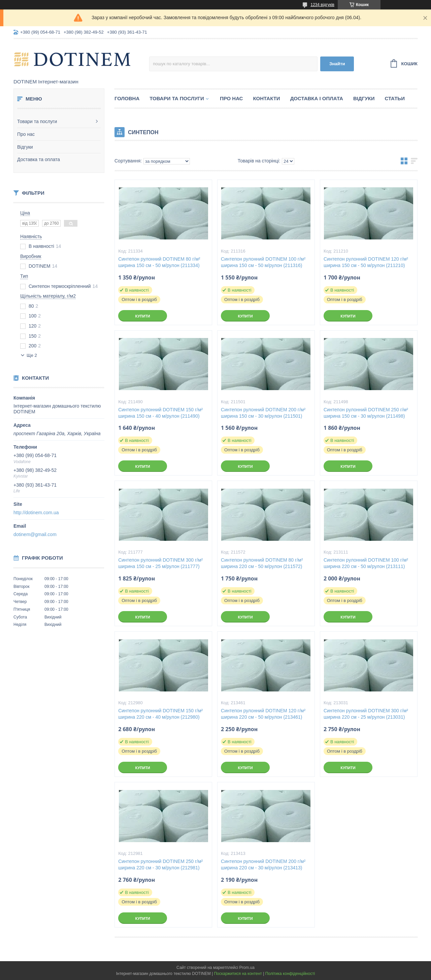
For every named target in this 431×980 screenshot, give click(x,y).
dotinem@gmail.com (35, 534)
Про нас (26, 134)
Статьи (395, 98)
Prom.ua (247, 968)
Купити (142, 316)
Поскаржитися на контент (238, 974)
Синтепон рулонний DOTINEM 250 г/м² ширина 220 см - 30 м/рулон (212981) (160, 864)
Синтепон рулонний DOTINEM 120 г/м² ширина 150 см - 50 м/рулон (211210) (366, 262)
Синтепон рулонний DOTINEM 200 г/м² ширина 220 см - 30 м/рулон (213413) (263, 864)
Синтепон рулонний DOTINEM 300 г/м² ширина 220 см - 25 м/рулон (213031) (366, 714)
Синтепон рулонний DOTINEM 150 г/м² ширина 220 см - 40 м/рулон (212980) (160, 714)
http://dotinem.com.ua (36, 513)
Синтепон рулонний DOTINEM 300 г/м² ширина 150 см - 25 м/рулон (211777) (160, 563)
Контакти (266, 98)
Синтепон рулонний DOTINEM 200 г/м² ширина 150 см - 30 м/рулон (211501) (263, 413)
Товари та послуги (37, 121)
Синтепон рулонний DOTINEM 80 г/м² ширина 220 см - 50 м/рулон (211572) (262, 563)
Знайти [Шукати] (337, 64)
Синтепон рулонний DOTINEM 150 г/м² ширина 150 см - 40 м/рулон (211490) (160, 413)
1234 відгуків (322, 5)
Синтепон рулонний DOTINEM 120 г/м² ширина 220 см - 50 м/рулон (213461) (263, 714)
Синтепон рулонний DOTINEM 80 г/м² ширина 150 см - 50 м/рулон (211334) (159, 262)
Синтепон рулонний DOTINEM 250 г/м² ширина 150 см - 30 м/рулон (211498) (366, 413)
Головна (127, 98)
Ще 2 (32, 355)
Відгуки (25, 147)
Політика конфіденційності (290, 974)
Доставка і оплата (317, 98)
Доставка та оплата (39, 159)
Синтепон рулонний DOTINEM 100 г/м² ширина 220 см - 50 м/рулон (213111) (366, 563)
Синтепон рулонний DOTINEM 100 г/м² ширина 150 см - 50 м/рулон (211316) (263, 262)
